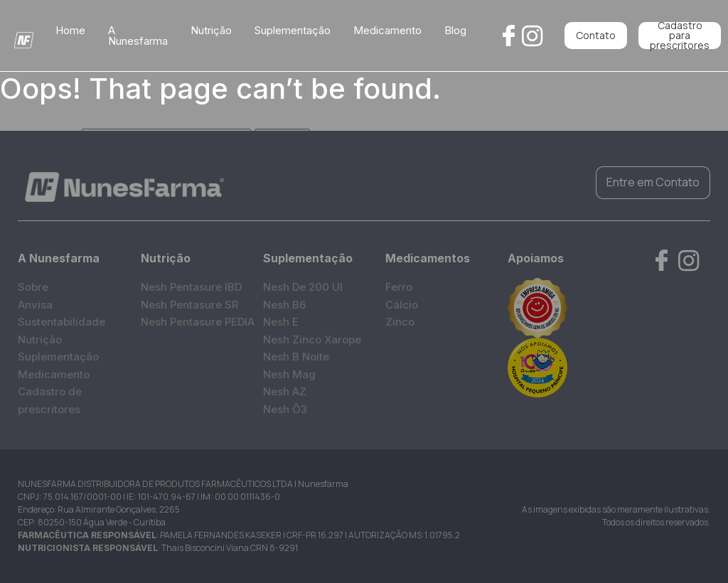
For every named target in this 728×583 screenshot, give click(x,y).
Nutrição (211, 30)
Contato (596, 35)
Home (70, 30)
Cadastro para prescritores (680, 36)
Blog (455, 30)
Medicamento (387, 30)
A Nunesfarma (138, 36)
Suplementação (293, 30)
